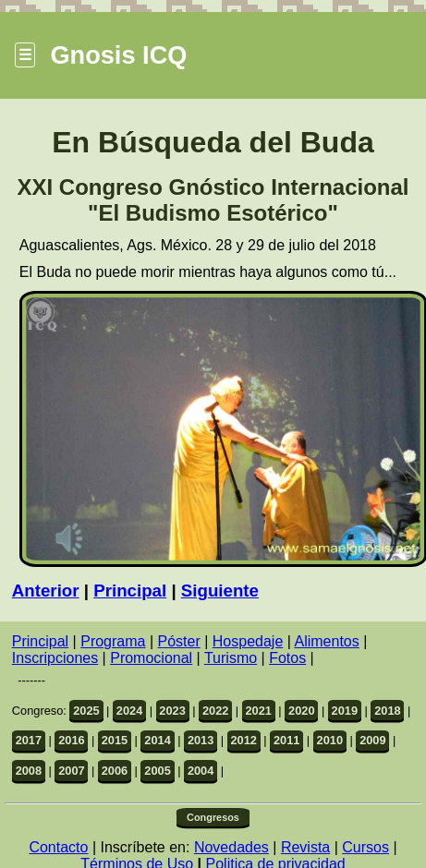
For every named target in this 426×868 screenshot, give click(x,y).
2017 (29, 740)
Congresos (213, 817)
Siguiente (220, 591)
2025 (86, 711)
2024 (129, 711)
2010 (330, 740)
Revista (305, 847)
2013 (201, 740)
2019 (345, 711)
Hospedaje (248, 641)
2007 (71, 771)
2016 (71, 740)
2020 (301, 711)
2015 (115, 740)
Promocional (151, 658)
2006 (115, 771)
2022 (215, 711)
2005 (157, 771)
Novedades (231, 847)
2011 (286, 740)
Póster (179, 641)
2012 (243, 740)
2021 (258, 711)
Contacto (58, 847)
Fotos (287, 658)
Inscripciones (55, 658)
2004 (201, 771)
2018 (387, 711)
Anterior (46, 591)
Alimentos (326, 641)
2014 (157, 740)
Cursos (365, 847)
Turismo (231, 658)
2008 (29, 771)
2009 (372, 740)
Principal (130, 591)
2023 (172, 711)
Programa (113, 641)
